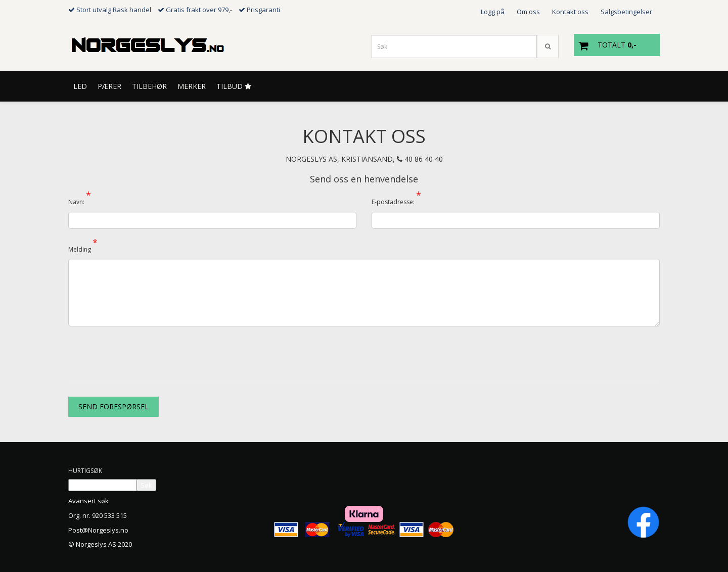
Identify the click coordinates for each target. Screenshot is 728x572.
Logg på (493, 12)
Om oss (528, 12)
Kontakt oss (570, 12)
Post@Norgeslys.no (98, 530)
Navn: (80, 200)
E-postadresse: (396, 200)
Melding (83, 248)
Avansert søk (88, 501)
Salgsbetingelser (626, 12)
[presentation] (145, 354)
